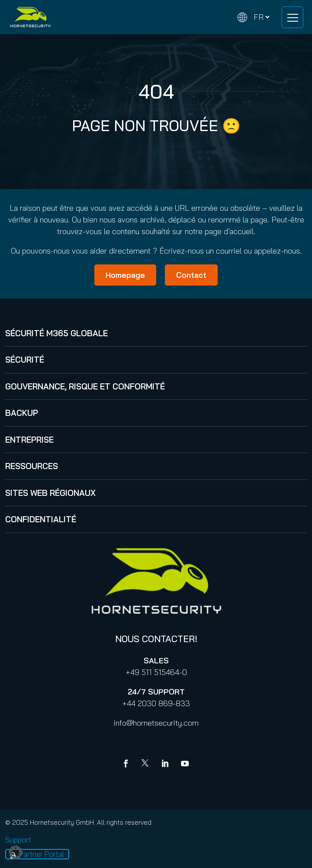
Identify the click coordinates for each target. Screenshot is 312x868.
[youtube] (185, 765)
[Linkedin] (166, 765)
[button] (16, 852)
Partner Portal (42, 854)
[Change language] (254, 17)
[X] (147, 765)
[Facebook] (128, 765)
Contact (191, 275)
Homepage (125, 275)
